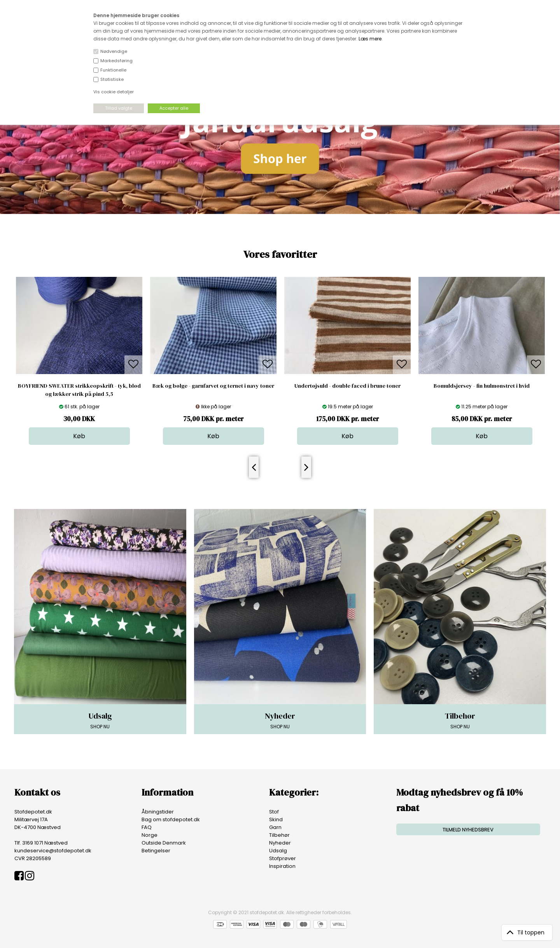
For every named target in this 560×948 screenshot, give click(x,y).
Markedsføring (116, 61)
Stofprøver (283, 858)
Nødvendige (114, 51)
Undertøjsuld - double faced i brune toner (347, 386)
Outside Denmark (164, 843)
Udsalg (278, 851)
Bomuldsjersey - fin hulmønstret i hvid (482, 386)
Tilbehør (279, 835)
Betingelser (156, 851)
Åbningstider (158, 812)
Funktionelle (113, 70)
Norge (150, 835)
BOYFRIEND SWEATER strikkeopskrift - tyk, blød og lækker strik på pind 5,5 (79, 390)
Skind (276, 819)
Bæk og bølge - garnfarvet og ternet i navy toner (213, 386)
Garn (275, 827)
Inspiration (282, 866)
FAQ (147, 827)
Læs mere (370, 39)
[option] (79, 361)
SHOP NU (100, 720)
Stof (274, 812)
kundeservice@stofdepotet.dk (53, 851)
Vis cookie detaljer (114, 92)
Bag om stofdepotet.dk (171, 819)
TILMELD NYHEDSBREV (468, 830)
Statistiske (112, 79)
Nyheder (280, 843)
